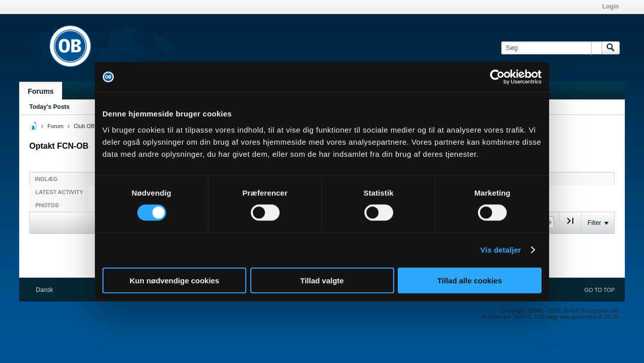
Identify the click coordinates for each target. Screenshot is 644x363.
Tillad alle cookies (469, 280)
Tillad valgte (322, 280)
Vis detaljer (501, 250)
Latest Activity (59, 192)
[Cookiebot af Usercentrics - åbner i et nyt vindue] (497, 77)
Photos (47, 205)
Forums (41, 91)
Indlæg (46, 179)
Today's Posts (49, 107)
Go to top (600, 290)
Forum (56, 126)
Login (610, 7)
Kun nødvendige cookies (175, 280)
